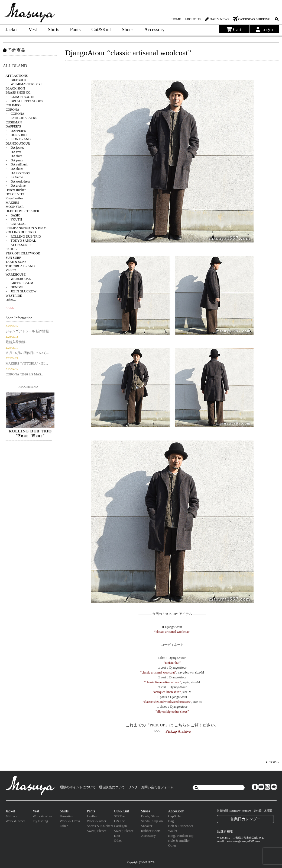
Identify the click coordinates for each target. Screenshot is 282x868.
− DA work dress (18, 181)
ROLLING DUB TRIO (21, 232)
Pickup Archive (178, 731)
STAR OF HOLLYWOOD (23, 253)
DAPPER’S (13, 126)
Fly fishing (40, 821)
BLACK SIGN (15, 88)
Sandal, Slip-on (152, 821)
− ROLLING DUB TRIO (23, 237)
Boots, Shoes (150, 816)
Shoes (128, 30)
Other (64, 826)
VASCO (11, 270)
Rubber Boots (151, 831)
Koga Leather (15, 198)
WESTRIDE (14, 296)
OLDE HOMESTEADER (22, 211)
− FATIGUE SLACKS (22, 118)
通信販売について (112, 787)
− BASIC (13, 215)
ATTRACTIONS (17, 76)
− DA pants (14, 160)
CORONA (13, 110)
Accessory (155, 30)
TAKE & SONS (16, 262)
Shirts (53, 30)
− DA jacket (15, 148)
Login (264, 30)
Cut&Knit (101, 30)
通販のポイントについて (78, 787)
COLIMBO (13, 105)
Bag (171, 821)
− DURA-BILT (17, 135)
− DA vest (14, 152)
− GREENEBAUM (20, 283)
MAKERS (12, 203)
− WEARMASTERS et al (24, 84)
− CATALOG (16, 224)
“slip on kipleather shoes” (172, 711)
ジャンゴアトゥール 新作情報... (28, 331)
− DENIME (14, 287)
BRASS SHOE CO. (19, 92)
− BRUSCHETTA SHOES (24, 101)
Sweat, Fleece (97, 831)
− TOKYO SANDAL (21, 241)
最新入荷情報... (17, 342)
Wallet (173, 831)
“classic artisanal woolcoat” (172, 632)
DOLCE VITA (15, 194)
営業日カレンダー (245, 819)
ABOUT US (192, 19)
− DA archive (16, 186)
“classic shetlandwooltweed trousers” (167, 702)
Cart (234, 30)
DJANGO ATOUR (18, 143)
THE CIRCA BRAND (20, 266)
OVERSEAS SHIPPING (254, 19)
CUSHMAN (14, 122)
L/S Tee (119, 821)
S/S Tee (119, 816)
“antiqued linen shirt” (167, 692)
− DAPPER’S (16, 131)
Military (12, 816)
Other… (11, 300)
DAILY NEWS (220, 19)
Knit (117, 836)
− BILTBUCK (16, 80)
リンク (133, 787)
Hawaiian (67, 816)
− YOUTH (14, 219)
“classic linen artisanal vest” (163, 682)
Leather (92, 816)
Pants (75, 30)
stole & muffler (179, 840)
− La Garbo (14, 177)
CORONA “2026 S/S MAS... (25, 374)
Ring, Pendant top (181, 836)
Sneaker (147, 826)
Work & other (15, 821)
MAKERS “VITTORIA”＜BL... (27, 363)
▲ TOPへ (272, 762)
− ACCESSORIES (19, 245)
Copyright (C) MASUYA (141, 862)
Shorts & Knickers (100, 826)
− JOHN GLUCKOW (21, 291)
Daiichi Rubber (16, 190)
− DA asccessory (18, 173)
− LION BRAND (18, 139)
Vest (33, 30)
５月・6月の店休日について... (27, 353)
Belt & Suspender (181, 826)
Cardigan (121, 826)
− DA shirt (14, 156)
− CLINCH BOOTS (20, 97)
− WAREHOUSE (18, 279)
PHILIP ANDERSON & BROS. (27, 228)
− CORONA (15, 114)
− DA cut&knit (17, 164)
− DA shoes (14, 169)
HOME (176, 19)
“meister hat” (172, 663)
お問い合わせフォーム (157, 787)
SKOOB (11, 249)
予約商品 (14, 50)
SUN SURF (13, 258)
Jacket (12, 30)
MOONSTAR (15, 207)
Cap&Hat (175, 816)
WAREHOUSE (16, 275)
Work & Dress (70, 821)
